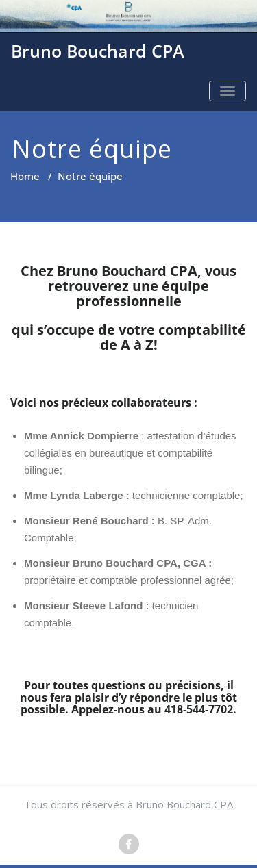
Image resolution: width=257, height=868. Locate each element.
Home (25, 176)
